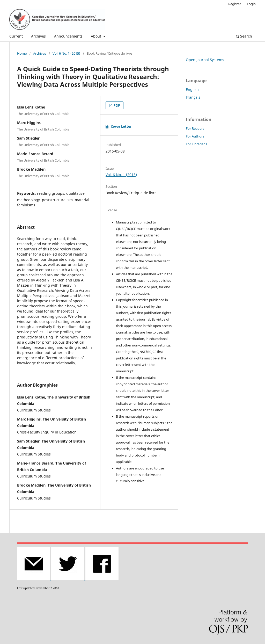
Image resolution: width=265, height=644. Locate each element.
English (192, 89)
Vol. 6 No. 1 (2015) (66, 53)
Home (22, 53)
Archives (38, 36)
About (97, 36)
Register (235, 4)
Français (193, 97)
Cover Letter (121, 126)
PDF (116, 105)
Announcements (68, 36)
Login (251, 4)
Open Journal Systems (205, 60)
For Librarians (196, 144)
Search (244, 36)
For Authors (195, 136)
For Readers (195, 128)
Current (16, 36)
